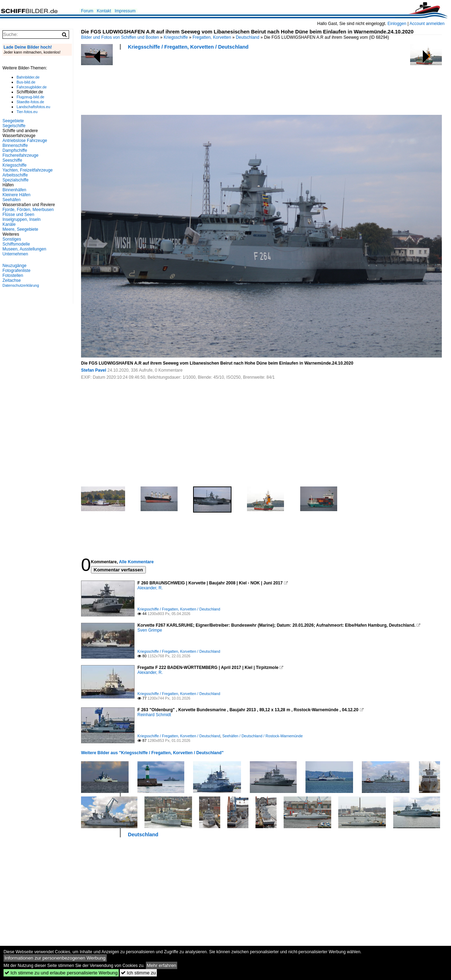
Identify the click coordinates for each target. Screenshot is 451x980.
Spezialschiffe (16, 180)
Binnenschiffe (15, 145)
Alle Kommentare (136, 562)
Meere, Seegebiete (20, 229)
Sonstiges (12, 239)
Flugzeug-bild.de (30, 97)
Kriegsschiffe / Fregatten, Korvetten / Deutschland (188, 47)
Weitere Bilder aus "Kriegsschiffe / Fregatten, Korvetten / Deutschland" (152, 753)
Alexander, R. (150, 588)
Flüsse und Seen (18, 215)
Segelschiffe (14, 126)
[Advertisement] (209, 85)
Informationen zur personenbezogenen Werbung (55, 958)
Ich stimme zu (138, 973)
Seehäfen (11, 200)
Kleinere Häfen (16, 195)
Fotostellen (13, 275)
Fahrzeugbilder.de (32, 87)
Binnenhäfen (14, 190)
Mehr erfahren (162, 965)
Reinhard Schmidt (154, 715)
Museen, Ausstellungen (24, 249)
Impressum (125, 11)
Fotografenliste (16, 271)
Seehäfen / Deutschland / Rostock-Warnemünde (262, 736)
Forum (87, 11)
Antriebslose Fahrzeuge (25, 141)
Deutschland (248, 37)
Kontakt (104, 11)
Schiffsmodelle (16, 244)
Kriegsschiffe (176, 37)
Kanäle (9, 224)
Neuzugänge (14, 266)
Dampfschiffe (15, 150)
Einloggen (397, 24)
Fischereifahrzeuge (20, 155)
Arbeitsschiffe (15, 175)
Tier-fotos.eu (27, 112)
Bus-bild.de (26, 82)
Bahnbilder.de (28, 77)
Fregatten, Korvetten (212, 37)
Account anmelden (427, 24)
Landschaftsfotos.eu (33, 107)
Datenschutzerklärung (21, 285)
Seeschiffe (12, 160)
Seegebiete (13, 121)
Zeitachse (12, 280)
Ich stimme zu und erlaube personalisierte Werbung (61, 973)
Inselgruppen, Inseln (21, 219)
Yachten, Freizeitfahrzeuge (28, 170)
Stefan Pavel (94, 370)
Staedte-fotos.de (30, 102)
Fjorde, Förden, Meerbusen (28, 210)
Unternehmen (15, 254)
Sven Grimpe (150, 630)
